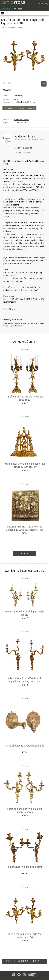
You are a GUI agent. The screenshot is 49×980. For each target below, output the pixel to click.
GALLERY (18, 153)
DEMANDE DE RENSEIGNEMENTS (19, 108)
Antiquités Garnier (25, 136)
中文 (46, 4)
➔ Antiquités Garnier (21, 120)
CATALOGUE (6, 9)
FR (39, 4)
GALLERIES (18, 9)
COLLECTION (27, 153)
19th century (12, 309)
